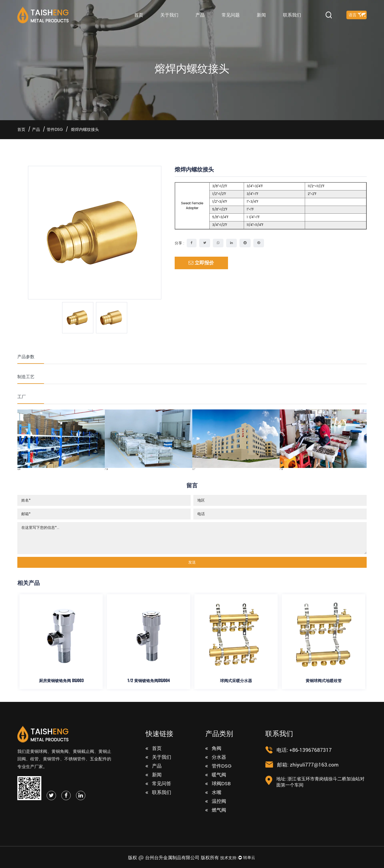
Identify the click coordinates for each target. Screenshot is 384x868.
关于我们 (169, 15)
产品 (200, 15)
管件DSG (55, 130)
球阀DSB (218, 784)
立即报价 (201, 263)
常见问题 (231, 15)
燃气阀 (216, 810)
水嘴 (213, 793)
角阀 (213, 749)
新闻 (261, 15)
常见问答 (158, 784)
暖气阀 (216, 775)
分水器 (216, 757)
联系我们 (292, 15)
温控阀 (216, 801)
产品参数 (26, 356)
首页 (139, 15)
